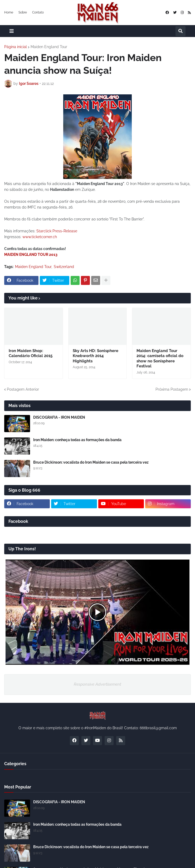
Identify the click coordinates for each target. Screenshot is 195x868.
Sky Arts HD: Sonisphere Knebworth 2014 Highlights (96, 356)
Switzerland (64, 267)
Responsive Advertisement (97, 684)
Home (9, 12)
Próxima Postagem (172, 389)
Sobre (23, 12)
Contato (38, 12)
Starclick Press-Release (57, 231)
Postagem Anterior (23, 389)
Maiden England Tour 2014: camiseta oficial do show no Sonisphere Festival (160, 359)
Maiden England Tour (49, 47)
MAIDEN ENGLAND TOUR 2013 (31, 255)
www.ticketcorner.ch (40, 237)
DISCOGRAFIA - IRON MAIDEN (59, 417)
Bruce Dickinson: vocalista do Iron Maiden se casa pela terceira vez (91, 462)
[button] (12, 31)
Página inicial (16, 47)
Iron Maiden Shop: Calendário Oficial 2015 (31, 353)
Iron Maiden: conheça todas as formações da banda (77, 440)
